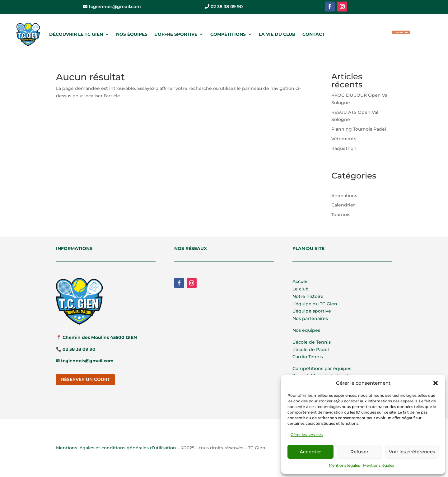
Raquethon (344, 148)
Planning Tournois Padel (359, 129)
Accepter (310, 452)
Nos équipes (306, 330)
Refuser (359, 452)
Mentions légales (344, 465)
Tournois (341, 215)
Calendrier (343, 205)
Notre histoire (308, 296)
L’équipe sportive (312, 311)
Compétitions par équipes (322, 368)
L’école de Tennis (312, 342)
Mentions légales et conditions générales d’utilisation (116, 448)
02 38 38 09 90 (224, 7)
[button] (436, 383)
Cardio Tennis (308, 357)
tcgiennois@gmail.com (112, 7)
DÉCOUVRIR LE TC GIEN (76, 34)
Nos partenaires (310, 318)
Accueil (301, 281)
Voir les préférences (412, 452)
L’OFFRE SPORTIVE (176, 34)
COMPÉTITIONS (228, 34)
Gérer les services (307, 435)
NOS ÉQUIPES (132, 34)
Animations (344, 196)
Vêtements (344, 139)
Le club (301, 289)
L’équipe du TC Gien (315, 304)
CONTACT (314, 34)
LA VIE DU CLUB (277, 34)
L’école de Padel (311, 350)
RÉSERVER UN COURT (401, 32)
